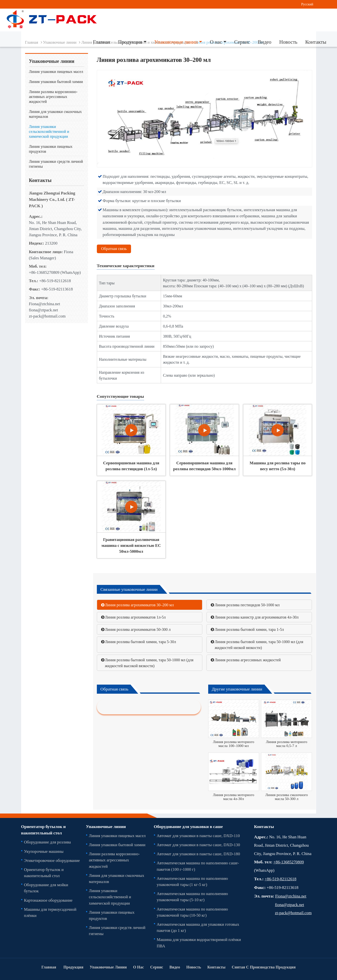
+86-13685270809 (44, 272)
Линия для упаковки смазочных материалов (55, 114)
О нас (138, 967)
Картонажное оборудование (48, 900)
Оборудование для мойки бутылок (46, 888)
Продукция (73, 967)
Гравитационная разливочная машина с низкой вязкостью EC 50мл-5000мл (131, 545)
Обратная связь (114, 248)
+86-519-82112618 (55, 281)
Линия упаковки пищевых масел (56, 71)
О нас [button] (216, 42)
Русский (307, 4)
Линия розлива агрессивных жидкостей (248, 660)
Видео (265, 42)
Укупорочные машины (44, 851)
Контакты (316, 42)
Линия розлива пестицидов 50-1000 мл (247, 605)
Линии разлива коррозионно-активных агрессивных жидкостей (53, 97)
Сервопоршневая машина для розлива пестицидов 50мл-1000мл (204, 466)
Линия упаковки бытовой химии (56, 82)
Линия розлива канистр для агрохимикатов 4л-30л (256, 617)
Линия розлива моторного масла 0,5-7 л (287, 744)
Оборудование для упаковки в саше (188, 827)
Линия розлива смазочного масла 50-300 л (286, 797)
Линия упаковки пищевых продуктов (51, 149)
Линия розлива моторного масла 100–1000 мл (234, 744)
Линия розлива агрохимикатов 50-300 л (138, 629)
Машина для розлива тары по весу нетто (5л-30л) (278, 466)
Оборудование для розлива (48, 842)
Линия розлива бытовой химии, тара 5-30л (140, 642)
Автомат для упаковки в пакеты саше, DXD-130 (198, 845)
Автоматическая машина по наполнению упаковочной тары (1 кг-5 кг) (192, 881)
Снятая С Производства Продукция (264, 967)
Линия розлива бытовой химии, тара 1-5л (249, 629)
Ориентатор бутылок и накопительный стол (44, 830)
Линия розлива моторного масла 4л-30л (234, 797)
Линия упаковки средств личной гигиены (56, 164)
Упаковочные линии (106, 827)
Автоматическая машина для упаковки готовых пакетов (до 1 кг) (198, 927)
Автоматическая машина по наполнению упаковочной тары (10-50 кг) (192, 912)
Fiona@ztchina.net (45, 304)
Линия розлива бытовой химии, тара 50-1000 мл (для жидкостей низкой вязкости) (259, 645)
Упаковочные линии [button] (176, 42)
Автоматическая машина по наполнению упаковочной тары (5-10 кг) (192, 897)
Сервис (242, 42)
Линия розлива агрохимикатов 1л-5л (135, 617)
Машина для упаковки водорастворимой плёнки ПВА (199, 943)
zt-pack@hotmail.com (47, 316)
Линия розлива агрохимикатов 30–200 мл (139, 605)
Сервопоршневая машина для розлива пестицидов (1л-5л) (131, 466)
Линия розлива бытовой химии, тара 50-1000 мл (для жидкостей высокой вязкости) (149, 663)
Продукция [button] (130, 42)
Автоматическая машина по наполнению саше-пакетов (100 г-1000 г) (198, 866)
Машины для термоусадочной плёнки (50, 912)
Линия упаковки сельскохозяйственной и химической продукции (49, 131)
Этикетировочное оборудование (52, 860)
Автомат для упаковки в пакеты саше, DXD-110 (198, 836)
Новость (288, 42)
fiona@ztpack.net (44, 310)
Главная (102, 42)
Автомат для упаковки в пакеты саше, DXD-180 (198, 854)
